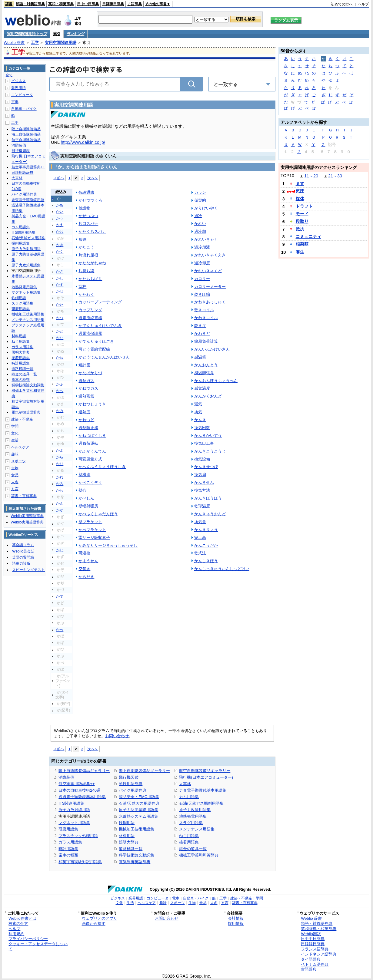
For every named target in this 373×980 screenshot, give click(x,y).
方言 (15, 489)
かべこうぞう (90, 482)
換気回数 (202, 428)
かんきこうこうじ (210, 451)
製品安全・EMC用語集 (139, 797)
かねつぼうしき (92, 436)
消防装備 (66, 777)
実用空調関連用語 (61, 43)
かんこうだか (206, 545)
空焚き (84, 569)
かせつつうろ (90, 200)
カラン (200, 192)
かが (60, 510)
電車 (15, 102)
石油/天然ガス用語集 (28, 238)
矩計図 (84, 365)
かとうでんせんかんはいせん (104, 357)
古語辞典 (135, 4)
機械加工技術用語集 (137, 829)
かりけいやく (206, 208)
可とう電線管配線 (94, 349)
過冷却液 (202, 247)
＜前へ (59, 178)
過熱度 (84, 412)
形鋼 (82, 239)
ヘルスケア (20, 447)
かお (60, 232)
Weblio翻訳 (311, 934)
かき (60, 245)
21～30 (335, 176)
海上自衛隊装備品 (26, 134)
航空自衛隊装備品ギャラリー (205, 771)
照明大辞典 (129, 842)
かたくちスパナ (92, 231)
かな (60, 338)
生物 (15, 468)
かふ (60, 384)
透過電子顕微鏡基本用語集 (82, 797)
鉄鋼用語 (127, 823)
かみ (60, 411)
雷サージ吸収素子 (94, 538)
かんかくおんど (208, 396)
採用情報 (236, 924)
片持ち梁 (86, 271)
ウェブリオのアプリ (100, 918)
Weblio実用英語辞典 (27, 522)
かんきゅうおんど (210, 514)
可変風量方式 (90, 459)
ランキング (76, 34)
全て (9, 75)
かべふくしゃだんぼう (98, 514)
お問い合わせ (117, 736)
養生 (300, 252)
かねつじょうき (92, 404)
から (60, 457)
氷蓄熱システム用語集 (138, 816)
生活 (15, 440)
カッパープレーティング (100, 302)
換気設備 (202, 459)
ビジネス (18, 81)
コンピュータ (22, 95)
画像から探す (94, 924)
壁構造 (84, 475)
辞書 (9, 4)
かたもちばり (90, 279)
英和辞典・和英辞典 (319, 929)
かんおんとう (206, 365)
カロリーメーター (210, 287)
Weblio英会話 (23, 551)
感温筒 (200, 357)
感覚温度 (202, 388)
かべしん (86, 498)
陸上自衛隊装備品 (26, 129)
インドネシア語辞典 (319, 954)
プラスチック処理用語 (78, 836)
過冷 (198, 216)
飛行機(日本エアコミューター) (206, 777)
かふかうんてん (92, 451)
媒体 (300, 199)
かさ (60, 272)
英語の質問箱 (23, 557)
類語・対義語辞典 (30, 4)
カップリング (90, 310)
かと (60, 331)
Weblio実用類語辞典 (27, 516)
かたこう (86, 247)
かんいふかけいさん (212, 349)
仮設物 (84, 208)
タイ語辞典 (311, 959)
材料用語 (127, 836)
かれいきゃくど (208, 271)
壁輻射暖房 (88, 506)
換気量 (200, 522)
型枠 (82, 287)
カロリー (202, 279)
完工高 (200, 538)
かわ (60, 490)
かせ (60, 291)
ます (300, 183)
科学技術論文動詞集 (137, 855)
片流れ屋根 (88, 255)
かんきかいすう (208, 436)
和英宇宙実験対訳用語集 (80, 862)
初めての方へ (342, 4)
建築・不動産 (22, 419)
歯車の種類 (68, 855)
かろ (60, 484)
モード (302, 214)
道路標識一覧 (131, 849)
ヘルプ (363, 4)
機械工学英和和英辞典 (199, 855)
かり (60, 464)
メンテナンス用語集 (197, 829)
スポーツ (18, 461)
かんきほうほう (208, 498)
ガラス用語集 (70, 842)
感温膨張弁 (204, 373)
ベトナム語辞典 (315, 964)
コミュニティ (308, 236)
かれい (200, 224)
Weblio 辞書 (14, 43)
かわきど (202, 333)
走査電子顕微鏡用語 (28, 200)
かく (60, 252)
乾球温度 (202, 506)
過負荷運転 (88, 443)
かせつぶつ (88, 216)
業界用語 (18, 88)
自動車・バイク (24, 109)
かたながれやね (92, 263)
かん (60, 503)
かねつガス (88, 388)
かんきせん (204, 482)
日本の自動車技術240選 (80, 790)
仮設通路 (86, 192)
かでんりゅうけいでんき (100, 326)
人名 (15, 482)
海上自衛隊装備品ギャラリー (144, 771)
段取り (302, 221)
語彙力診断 (21, 563)
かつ (60, 318)
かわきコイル (206, 318)
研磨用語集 (68, 829)
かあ (60, 205)
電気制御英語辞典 (135, 862)
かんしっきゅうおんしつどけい (222, 569)
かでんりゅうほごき (96, 341)
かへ (60, 391)
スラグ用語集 (191, 823)
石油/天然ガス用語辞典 (139, 803)
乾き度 (200, 326)
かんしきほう (206, 561)
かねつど (86, 420)
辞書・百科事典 (24, 496)
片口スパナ (88, 224)
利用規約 (16, 934)
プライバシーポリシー (28, 939)
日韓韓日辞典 (113, 4)
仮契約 (200, 200)
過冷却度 (202, 263)
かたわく (86, 294)
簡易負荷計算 (206, 341)
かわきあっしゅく (210, 302)
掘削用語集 (21, 243)
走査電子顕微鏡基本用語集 (203, 790)
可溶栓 (84, 553)
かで (60, 596)
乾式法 (200, 553)
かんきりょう (206, 530)
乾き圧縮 (202, 294)
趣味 (15, 454)
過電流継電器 (90, 318)
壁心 (82, 490)
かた (60, 305)
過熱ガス (86, 381)
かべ (60, 630)
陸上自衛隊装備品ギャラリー (84, 771)
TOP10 (287, 176)
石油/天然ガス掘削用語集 (201, 803)
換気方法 (202, 490)
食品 (15, 475)
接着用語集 (189, 842)
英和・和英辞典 (61, 4)
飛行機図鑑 (129, 777)
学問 (15, 426)
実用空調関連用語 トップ (27, 34)
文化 (15, 433)
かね (60, 358)
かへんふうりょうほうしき (102, 467)
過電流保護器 (90, 333)
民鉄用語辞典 (131, 784)
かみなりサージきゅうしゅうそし (108, 545)
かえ (60, 225)
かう (60, 218)
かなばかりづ (90, 373)
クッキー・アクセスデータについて (38, 946)
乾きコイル (204, 310)
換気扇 (200, 475)
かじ (60, 550)
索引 (57, 34)
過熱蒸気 (86, 396)
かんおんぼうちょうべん (216, 381)
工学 (35, 43)
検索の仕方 (18, 924)
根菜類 (302, 244)
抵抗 (300, 229)
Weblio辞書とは (22, 918)
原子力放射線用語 (74, 810)
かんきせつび (206, 467)
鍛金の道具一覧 (193, 849)
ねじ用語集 (189, 836)
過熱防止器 (88, 428)
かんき (200, 420)
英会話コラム (23, 545)
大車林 (185, 784)
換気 (198, 412)
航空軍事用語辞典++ (77, 784)
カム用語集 (189, 797)
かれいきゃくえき (210, 255)
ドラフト (304, 206)
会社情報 (236, 918)
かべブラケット (92, 530)
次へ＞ (93, 178)
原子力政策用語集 (195, 810)
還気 (198, 404)
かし (60, 278)
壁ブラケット (90, 522)
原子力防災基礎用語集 (138, 810)
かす (60, 285)
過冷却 (200, 231)
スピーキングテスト (28, 570)
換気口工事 (204, 443)
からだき (86, 577)
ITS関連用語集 (71, 803)
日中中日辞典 (88, 4)
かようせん (88, 561)
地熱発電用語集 (193, 816)
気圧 (300, 191)
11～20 (311, 176)
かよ (60, 450)
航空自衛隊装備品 (26, 140)
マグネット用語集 (74, 823)
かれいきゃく (206, 239)
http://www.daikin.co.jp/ (83, 142)
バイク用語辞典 (133, 790)
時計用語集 (68, 849)
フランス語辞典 (315, 949)
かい (60, 212)
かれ (60, 477)
